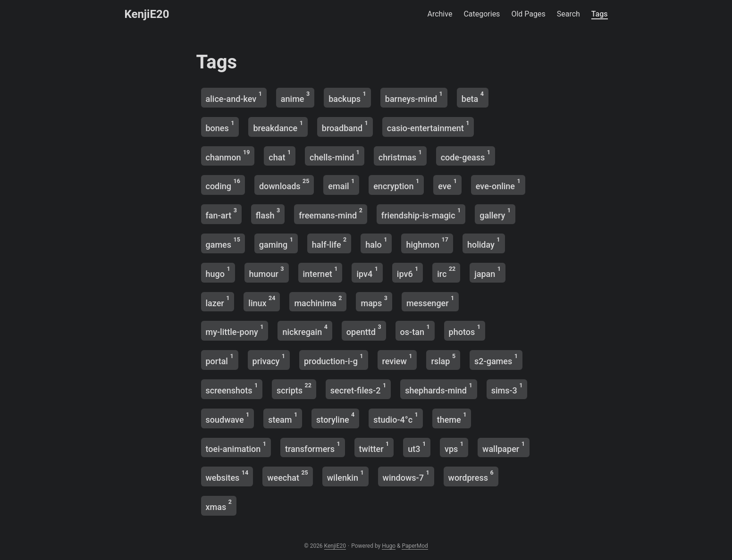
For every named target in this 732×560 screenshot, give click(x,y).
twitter (374, 447)
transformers (313, 447)
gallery (495, 213)
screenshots (232, 389)
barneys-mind (414, 97)
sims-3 (507, 389)
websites (227, 476)
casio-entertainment (428, 126)
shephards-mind (439, 389)
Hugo (389, 546)
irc (446, 272)
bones (220, 126)
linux (262, 301)
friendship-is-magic (421, 213)
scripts (294, 389)
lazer (218, 301)
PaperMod (415, 546)
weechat (288, 476)
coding (223, 184)
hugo (218, 272)
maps (374, 301)
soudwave (228, 418)
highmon (427, 243)
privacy (269, 359)
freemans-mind (331, 213)
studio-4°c (395, 418)
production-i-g (334, 359)
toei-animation (236, 447)
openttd (364, 330)
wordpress (471, 476)
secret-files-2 (358, 389)
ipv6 (408, 272)
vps (454, 447)
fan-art (221, 213)
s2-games (496, 359)
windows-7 (406, 476)
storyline (335, 418)
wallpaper (504, 447)
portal (220, 359)
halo (376, 243)
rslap (443, 359)
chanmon (228, 155)
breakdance (278, 126)
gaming (276, 243)
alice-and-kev (234, 97)
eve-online (498, 184)
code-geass (466, 155)
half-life (329, 243)
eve (447, 184)
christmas (400, 155)
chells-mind (335, 155)
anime (295, 97)
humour (267, 272)
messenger (430, 301)
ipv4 (367, 272)
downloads (284, 184)
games (223, 243)
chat (280, 155)
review (397, 359)
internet (320, 272)
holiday (484, 243)
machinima (318, 301)
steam (283, 418)
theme (452, 418)
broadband (345, 126)
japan (488, 272)
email (341, 184)
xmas (219, 505)
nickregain (305, 330)
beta (473, 97)
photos (465, 330)
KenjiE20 (147, 14)
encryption (396, 184)
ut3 (417, 447)
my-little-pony (235, 330)
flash (268, 213)
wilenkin (345, 476)
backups (347, 97)
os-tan (415, 330)
